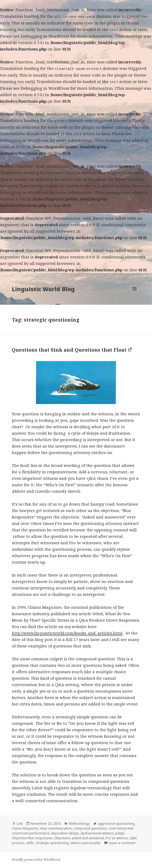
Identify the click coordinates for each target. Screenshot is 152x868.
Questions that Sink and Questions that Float (69, 350)
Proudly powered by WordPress (36, 860)
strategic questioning (52, 843)
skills (30, 843)
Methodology (79, 824)
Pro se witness (117, 838)
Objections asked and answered (79, 838)
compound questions (90, 828)
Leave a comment (122, 843)
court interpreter (121, 828)
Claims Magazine (25, 828)
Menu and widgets (135, 294)
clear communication (56, 828)
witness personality (85, 843)
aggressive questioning (116, 824)
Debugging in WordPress (45, 36)
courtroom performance (31, 833)
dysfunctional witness (97, 833)
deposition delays (65, 833)
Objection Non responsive (32, 838)
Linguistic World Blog (43, 289)
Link (20, 824)
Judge (120, 833)
